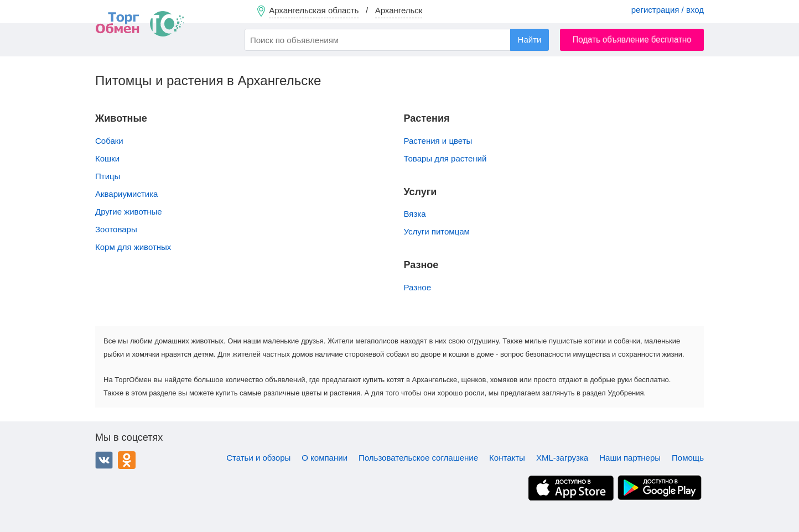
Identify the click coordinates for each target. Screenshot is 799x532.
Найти (530, 40)
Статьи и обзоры (258, 458)
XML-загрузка (562, 458)
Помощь (688, 458)
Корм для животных (133, 247)
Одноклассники (127, 460)
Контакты (507, 458)
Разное (418, 287)
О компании (325, 458)
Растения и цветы (438, 141)
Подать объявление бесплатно (632, 40)
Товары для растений (445, 158)
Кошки (107, 158)
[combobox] (397, 40)
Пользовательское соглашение (418, 458)
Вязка (415, 214)
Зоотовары (116, 229)
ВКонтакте (104, 460)
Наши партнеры (630, 458)
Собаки (109, 141)
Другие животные (129, 212)
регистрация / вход (668, 10)
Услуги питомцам (437, 231)
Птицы (108, 176)
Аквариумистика (126, 194)
